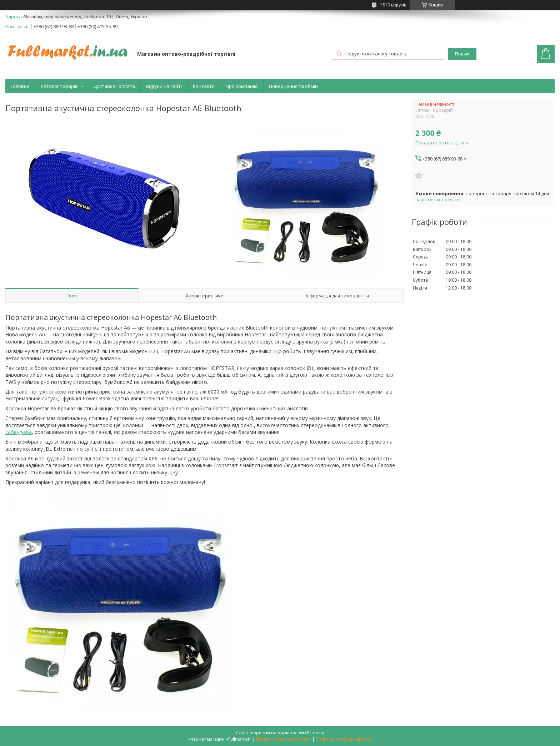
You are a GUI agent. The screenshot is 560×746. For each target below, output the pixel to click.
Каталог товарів (59, 86)
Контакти (204, 86)
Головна (20, 86)
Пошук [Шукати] (462, 54)
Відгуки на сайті (164, 86)
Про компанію (242, 86)
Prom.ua (316, 733)
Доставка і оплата (114, 86)
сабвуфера (19, 432)
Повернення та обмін (293, 86)
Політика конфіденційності (344, 739)
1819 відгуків (393, 5)
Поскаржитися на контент (284, 739)
